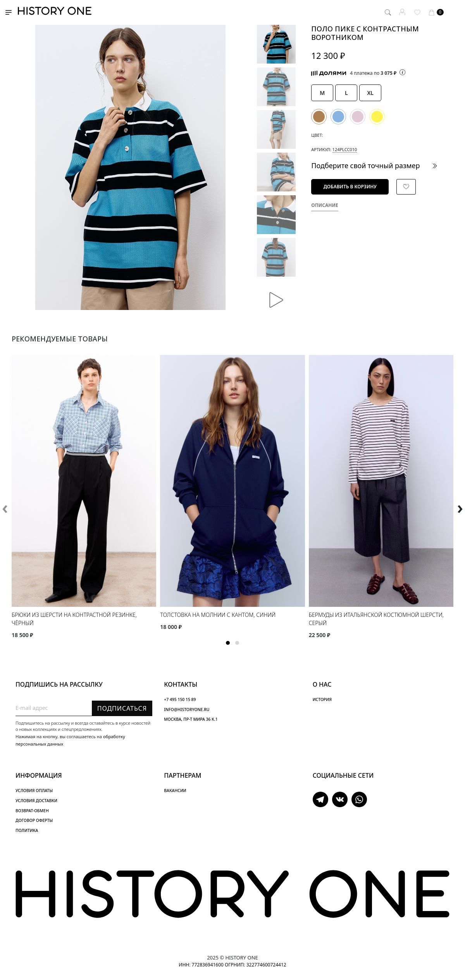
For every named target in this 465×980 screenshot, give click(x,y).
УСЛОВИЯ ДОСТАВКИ (36, 801)
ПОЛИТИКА (27, 830)
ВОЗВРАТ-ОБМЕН (32, 811)
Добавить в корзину (350, 187)
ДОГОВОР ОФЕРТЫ (34, 820)
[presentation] (5, 507)
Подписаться (122, 708)
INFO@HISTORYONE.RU (187, 710)
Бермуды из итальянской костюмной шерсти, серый (376, 619)
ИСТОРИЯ (322, 699)
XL (370, 93)
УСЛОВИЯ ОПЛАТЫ (34, 791)
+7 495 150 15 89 (180, 699)
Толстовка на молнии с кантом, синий (218, 615)
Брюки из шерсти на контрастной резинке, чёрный (74, 619)
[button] (228, 643)
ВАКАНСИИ (175, 791)
